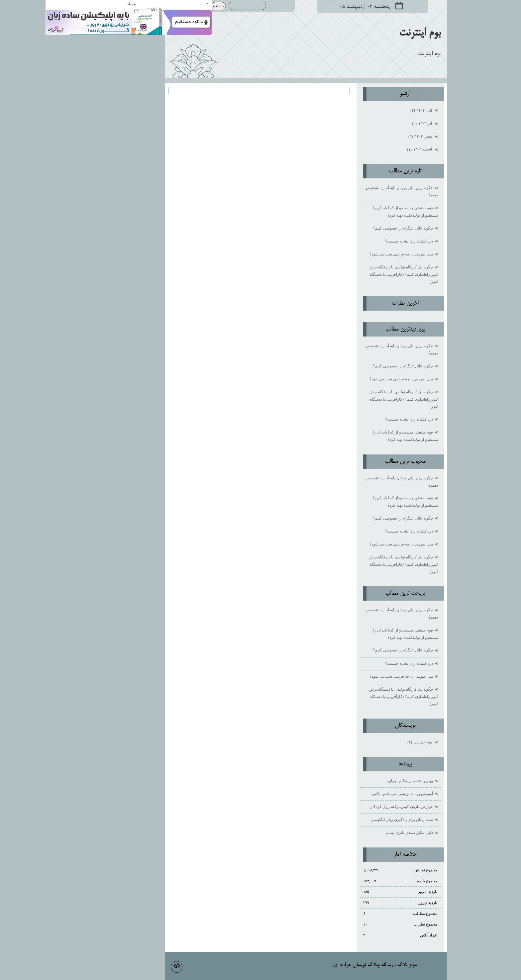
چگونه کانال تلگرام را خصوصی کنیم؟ (357, 228)
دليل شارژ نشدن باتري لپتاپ (364, 833)
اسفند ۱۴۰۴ (374, 150)
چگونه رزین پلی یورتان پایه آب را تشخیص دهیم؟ (356, 191)
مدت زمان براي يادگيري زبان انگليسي (356, 820)
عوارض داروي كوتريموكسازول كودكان (356, 807)
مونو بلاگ (362, 965)
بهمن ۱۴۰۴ (375, 137)
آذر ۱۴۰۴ (377, 124)
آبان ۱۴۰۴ (376, 111)
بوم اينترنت (374, 33)
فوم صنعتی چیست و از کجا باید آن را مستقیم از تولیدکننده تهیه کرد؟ (360, 212)
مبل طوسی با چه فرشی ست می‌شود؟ (356, 254)
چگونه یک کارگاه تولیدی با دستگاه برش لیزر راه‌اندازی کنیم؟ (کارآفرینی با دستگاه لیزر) (358, 274)
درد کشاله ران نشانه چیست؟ (364, 241)
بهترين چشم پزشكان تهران (365, 781)
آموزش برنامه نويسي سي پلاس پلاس (357, 794)
